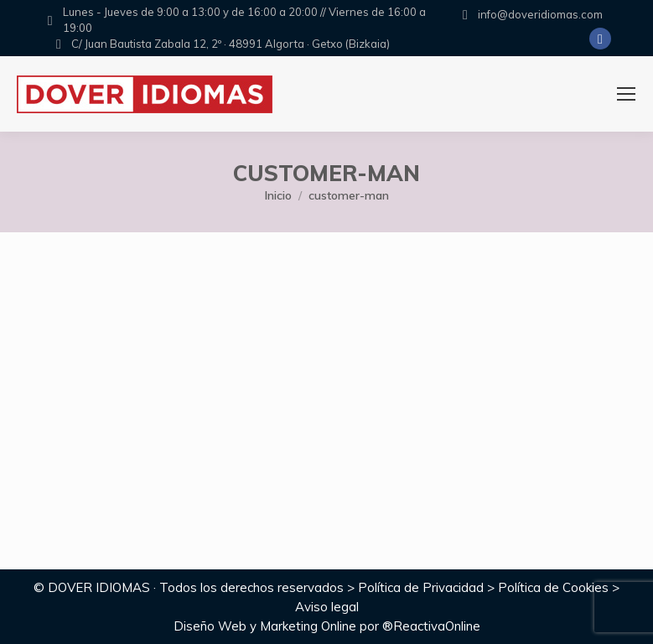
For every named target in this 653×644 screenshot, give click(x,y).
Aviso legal (327, 607)
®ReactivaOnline (431, 626)
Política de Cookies (553, 587)
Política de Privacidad (421, 587)
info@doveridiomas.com (540, 14)
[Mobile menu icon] (626, 94)
